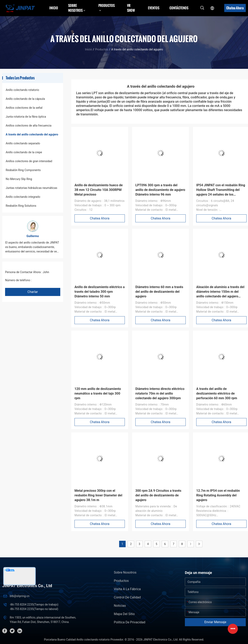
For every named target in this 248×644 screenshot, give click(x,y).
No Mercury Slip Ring (19, 179)
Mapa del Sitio (124, 614)
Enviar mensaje (215, 622)
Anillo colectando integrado (23, 197)
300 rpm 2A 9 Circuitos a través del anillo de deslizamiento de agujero (158, 495)
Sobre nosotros (125, 572)
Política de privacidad (130, 622)
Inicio (54, 8)
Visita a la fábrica (127, 589)
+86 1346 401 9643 (45, 280)
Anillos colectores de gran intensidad (29, 161)
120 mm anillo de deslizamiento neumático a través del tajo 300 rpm (98, 393)
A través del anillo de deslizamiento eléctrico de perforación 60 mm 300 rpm (217, 393)
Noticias (120, 606)
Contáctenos (179, 8)
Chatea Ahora (235, 8)
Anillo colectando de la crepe (24, 152)
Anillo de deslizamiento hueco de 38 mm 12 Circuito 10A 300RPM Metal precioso (99, 190)
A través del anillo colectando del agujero (32, 134)
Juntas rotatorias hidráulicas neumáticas (31, 188)
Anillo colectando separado (23, 143)
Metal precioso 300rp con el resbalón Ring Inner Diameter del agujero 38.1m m (98, 495)
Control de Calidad (127, 597)
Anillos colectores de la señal (24, 108)
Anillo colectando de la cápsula (25, 99)
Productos (101, 49)
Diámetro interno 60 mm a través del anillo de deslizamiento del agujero (159, 292)
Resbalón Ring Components (23, 170)
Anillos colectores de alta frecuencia (29, 126)
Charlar (33, 292)
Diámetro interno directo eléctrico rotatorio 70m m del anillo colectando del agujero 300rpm (160, 393)
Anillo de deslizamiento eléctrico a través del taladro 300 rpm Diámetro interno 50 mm (100, 292)
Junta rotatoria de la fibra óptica (26, 117)
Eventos (154, 8)
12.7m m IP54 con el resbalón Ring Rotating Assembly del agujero (218, 495)
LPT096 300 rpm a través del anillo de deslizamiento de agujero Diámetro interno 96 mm (160, 190)
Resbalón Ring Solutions (21, 206)
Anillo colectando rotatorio (22, 90)
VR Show (131, 8)
